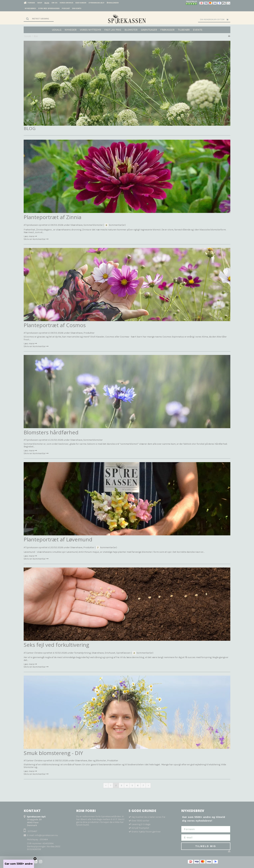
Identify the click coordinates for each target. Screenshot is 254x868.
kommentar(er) (115, 225)
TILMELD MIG (206, 846)
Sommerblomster (93, 225)
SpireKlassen (123, 653)
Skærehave (76, 225)
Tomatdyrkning (82, 653)
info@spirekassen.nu (46, 835)
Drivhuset (110, 653)
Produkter (89, 333)
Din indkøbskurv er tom (215, 19)
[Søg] (39, 19)
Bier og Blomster (97, 761)
